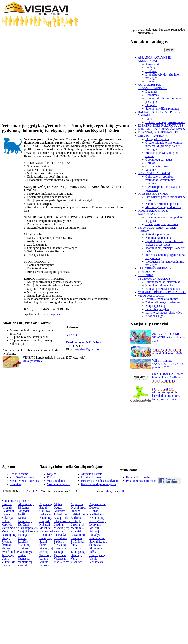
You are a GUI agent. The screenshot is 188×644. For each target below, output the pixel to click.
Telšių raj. (8, 555)
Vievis (93, 559)
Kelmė (6, 521)
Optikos (150, 163)
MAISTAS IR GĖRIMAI (153, 194)
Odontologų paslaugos (159, 160)
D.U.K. (51, 477)
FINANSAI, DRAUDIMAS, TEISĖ (160, 132)
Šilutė (74, 545)
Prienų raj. (46, 538)
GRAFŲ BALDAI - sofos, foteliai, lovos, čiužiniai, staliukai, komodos (168, 377)
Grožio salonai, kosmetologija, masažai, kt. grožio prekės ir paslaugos (164, 146)
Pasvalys (95, 535)
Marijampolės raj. (29, 528)
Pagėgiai (76, 531)
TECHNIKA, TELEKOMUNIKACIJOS (154, 277)
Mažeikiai (45, 528)
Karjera (51, 474)
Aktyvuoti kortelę (92, 474)
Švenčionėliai (10, 552)
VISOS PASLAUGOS (151, 296)
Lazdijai (59, 525)
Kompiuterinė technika (159, 285)
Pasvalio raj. (78, 535)
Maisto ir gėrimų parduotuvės (163, 207)
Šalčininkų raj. (98, 542)
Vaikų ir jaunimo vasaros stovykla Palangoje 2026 (167, 351)
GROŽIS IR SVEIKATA (153, 136)
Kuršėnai (23, 525)
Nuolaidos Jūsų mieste (15, 501)
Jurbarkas (45, 514)
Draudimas (152, 95)
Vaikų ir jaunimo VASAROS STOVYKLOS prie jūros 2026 (168, 364)
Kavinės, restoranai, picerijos (163, 204)
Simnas (6, 548)
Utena (5, 559)
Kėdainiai (76, 518)
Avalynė (150, 68)
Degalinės (151, 92)
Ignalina (76, 511)
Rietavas (7, 542)
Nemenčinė (46, 531)
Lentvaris (95, 525)
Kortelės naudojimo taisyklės (99, 484)
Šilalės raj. (60, 545)
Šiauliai (6, 545)
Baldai (149, 119)
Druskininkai (79, 508)
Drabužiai (151, 71)
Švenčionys (25, 552)
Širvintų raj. (47, 548)
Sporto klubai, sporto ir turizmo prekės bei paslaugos (164, 243)
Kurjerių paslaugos (157, 306)
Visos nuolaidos (57, 481)
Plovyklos (151, 105)
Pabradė (59, 531)
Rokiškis (23, 542)
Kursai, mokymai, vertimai (162, 224)
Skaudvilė (60, 548)
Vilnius (72, 335)
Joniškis (23, 514)
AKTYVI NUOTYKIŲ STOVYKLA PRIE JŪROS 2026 (169, 337)
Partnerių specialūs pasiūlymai (99, 481)
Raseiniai (76, 538)
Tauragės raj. (78, 552)
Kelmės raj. (25, 521)
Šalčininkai (77, 542)
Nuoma (150, 81)
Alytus (58, 504)
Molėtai (94, 528)
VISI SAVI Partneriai (23, 477)
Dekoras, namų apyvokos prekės (165, 122)
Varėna (44, 559)
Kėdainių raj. (97, 518)
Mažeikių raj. (62, 528)
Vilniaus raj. (25, 562)
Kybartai (45, 525)
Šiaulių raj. (24, 545)
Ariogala (7, 508)
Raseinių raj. (97, 538)
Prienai (22, 538)
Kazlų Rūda (61, 518)
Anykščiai (77, 504)
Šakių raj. (59, 542)
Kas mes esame (19, 474)
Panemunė (46, 535)
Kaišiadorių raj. (80, 514)
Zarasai (22, 565)
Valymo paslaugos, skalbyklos (164, 313)
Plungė (6, 538)
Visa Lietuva (61, 562)
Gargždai (23, 511)
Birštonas (24, 508)
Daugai (58, 508)
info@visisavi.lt (114, 491)
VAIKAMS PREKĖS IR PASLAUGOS (162, 292)
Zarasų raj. (46, 565)
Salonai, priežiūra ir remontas (163, 289)
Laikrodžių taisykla (157, 309)
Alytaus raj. (46, 504)
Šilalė (43, 545)
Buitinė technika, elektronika (163, 282)
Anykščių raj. (98, 504)
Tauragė (58, 552)
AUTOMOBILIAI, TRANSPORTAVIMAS (152, 86)
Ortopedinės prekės (157, 166)
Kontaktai (16, 484)
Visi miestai (97, 562)
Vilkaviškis (8, 562)
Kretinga (76, 521)
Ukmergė (76, 555)
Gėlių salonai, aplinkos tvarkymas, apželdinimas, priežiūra (161, 180)
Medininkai (78, 528)
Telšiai (93, 552)
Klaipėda (45, 521)
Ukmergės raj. (98, 555)
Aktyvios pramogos (157, 234)
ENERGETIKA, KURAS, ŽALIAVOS (161, 129)
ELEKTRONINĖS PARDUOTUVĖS (160, 126)
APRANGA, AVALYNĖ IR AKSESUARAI (154, 59)
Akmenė (7, 504)
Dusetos (94, 508)
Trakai (22, 555)
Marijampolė (9, 528)
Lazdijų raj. (78, 525)
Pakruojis (95, 531)
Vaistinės (151, 170)
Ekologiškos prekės (157, 139)
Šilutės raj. (96, 545)
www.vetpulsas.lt (53, 314)
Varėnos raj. (61, 559)
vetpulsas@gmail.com (88, 349)
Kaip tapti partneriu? (138, 477)
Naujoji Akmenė (28, 531)
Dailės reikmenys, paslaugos (163, 302)
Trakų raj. (45, 555)
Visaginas (76, 562)
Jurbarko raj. (61, 514)
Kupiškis (7, 525)
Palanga (23, 535)
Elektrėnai (8, 511)
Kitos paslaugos (155, 316)
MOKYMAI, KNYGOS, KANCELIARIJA (153, 212)
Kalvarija (7, 518)
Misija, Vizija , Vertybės (24, 481)
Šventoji (44, 552)
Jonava (6, 514)
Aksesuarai (152, 64)
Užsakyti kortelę (33, 361)
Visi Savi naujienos (58, 484)
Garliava (45, 511)
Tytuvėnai (60, 555)
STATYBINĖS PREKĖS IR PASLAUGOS (155, 270)
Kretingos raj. (98, 521)
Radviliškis (60, 538)
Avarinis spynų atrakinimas (162, 299)
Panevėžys (60, 535)
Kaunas (22, 518)
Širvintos (23, 548)
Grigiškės (59, 511)
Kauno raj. (46, 518)
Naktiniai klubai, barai (159, 238)
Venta (74, 559)
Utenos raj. (24, 559)
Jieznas (94, 511)
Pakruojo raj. (9, 535)
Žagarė (6, 565)
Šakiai (43, 542)
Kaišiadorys (97, 514)
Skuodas (76, 548)
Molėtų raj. (8, 531)
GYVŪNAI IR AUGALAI (154, 173)
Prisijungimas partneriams (142, 481)
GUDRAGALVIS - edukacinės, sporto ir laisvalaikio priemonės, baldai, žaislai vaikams (166, 394)
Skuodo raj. (96, 548)
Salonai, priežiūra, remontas (162, 109)
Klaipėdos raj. (62, 521)
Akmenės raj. (26, 504)
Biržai (43, 508)
